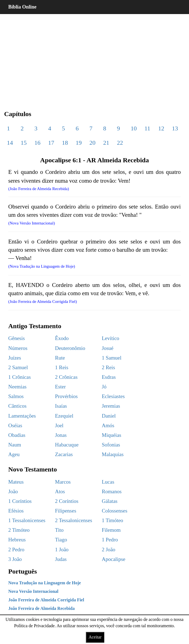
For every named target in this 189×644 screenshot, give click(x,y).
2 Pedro (16, 550)
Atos (60, 491)
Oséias (15, 425)
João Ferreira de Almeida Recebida (41, 608)
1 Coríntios (20, 501)
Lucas (108, 482)
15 (24, 143)
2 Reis (108, 367)
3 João (15, 559)
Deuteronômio (70, 348)
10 (134, 128)
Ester (60, 387)
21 (106, 143)
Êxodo (62, 338)
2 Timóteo (19, 530)
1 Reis (62, 367)
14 (10, 143)
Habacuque (67, 445)
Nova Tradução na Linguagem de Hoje (45, 583)
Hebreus (17, 540)
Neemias (17, 387)
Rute (60, 358)
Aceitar (95, 637)
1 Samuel (112, 358)
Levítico (110, 338)
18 (65, 143)
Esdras (109, 377)
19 (79, 143)
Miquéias (112, 435)
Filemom (111, 530)
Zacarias (64, 454)
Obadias (17, 435)
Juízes (15, 358)
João (13, 491)
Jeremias (111, 406)
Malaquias (113, 454)
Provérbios (66, 396)
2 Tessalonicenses (74, 520)
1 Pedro (110, 540)
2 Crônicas (66, 377)
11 (147, 128)
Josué (108, 348)
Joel (59, 425)
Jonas (61, 435)
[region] (94, 58)
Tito (59, 530)
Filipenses (66, 511)
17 (51, 143)
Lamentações (22, 416)
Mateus (16, 482)
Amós (108, 425)
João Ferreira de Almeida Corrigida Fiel (46, 600)
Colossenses (115, 511)
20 (92, 143)
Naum (15, 445)
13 (175, 128)
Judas (61, 559)
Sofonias (111, 445)
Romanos (112, 491)
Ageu (14, 454)
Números (18, 348)
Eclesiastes (113, 396)
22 (120, 143)
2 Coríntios (67, 501)
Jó (104, 387)
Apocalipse (113, 559)
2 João (109, 550)
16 (37, 143)
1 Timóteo (113, 520)
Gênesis (17, 338)
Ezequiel (64, 416)
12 (161, 128)
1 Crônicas (20, 377)
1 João (62, 550)
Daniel (109, 416)
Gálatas (110, 501)
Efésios (16, 511)
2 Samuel (18, 367)
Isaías (61, 406)
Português (23, 571)
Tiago (61, 540)
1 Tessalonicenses (27, 520)
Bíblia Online (22, 7)
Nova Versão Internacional (33, 591)
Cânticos (17, 406)
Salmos (16, 396)
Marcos (63, 482)
